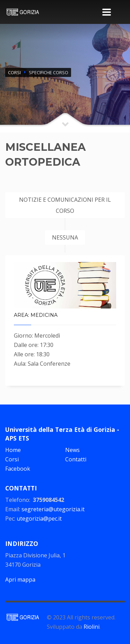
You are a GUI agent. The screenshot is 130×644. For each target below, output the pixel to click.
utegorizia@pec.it (39, 519)
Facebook (18, 469)
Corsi (12, 459)
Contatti (76, 459)
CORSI (14, 72)
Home (13, 450)
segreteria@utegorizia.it (53, 509)
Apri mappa (20, 580)
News (72, 450)
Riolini (92, 627)
